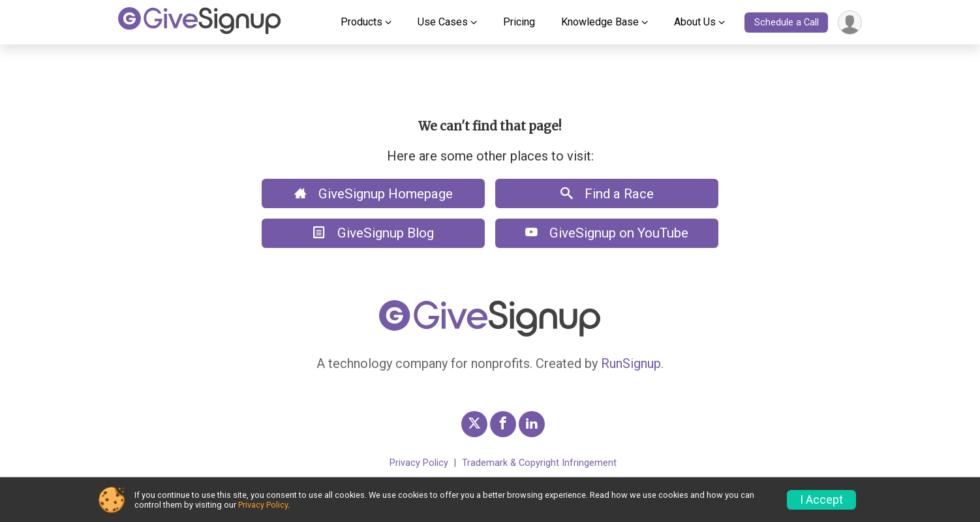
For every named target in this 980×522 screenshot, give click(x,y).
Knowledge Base (600, 22)
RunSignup (631, 363)
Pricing (519, 22)
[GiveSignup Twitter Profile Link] (474, 424)
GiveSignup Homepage (374, 194)
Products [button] (361, 22)
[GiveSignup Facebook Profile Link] (503, 424)
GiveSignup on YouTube (607, 233)
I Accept (821, 500)
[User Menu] (850, 23)
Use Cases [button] (443, 22)
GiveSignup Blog (374, 233)
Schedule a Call (787, 23)
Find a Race (607, 194)
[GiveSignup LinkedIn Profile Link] (532, 424)
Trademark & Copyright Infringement (539, 463)
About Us (695, 22)
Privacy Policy (419, 463)
